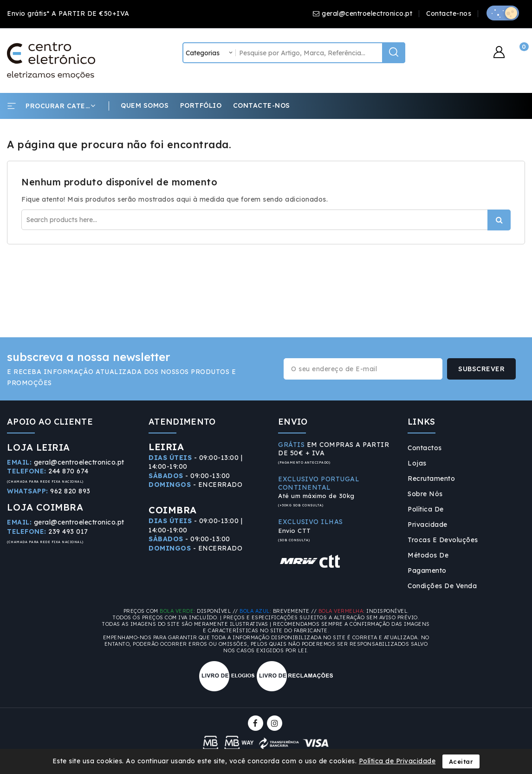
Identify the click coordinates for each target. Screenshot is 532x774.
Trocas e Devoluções (443, 540)
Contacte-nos (449, 13)
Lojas (417, 463)
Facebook (256, 723)
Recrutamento (431, 479)
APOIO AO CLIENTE (50, 422)
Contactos (425, 448)
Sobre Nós (425, 494)
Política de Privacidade (428, 517)
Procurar (499, 220)
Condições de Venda (442, 586)
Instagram (276, 723)
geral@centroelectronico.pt (367, 13)
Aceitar (461, 761)
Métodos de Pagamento (428, 563)
